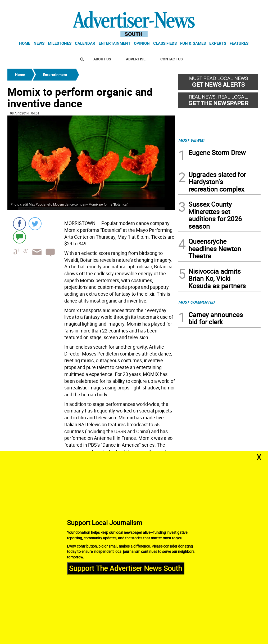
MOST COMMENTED (196, 302)
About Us (102, 59)
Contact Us (172, 59)
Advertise (136, 59)
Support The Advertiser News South (126, 568)
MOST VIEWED (191, 140)
